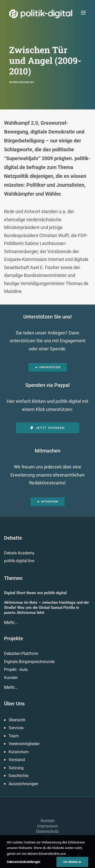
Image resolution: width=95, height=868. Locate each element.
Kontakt (48, 821)
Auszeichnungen (23, 784)
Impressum (48, 826)
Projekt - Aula (16, 669)
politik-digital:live (19, 561)
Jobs (48, 837)
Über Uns (14, 704)
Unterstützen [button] (47, 367)
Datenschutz (48, 831)
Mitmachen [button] (47, 502)
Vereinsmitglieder (24, 744)
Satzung (16, 768)
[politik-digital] (41, 14)
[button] (83, 13)
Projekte (14, 638)
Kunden (11, 678)
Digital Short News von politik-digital (35, 593)
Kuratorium (19, 752)
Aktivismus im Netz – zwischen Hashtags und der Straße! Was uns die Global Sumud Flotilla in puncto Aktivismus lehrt (46, 608)
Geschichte (18, 776)
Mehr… (11, 622)
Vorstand (17, 760)
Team (14, 736)
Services (16, 728)
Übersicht (17, 720)
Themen (13, 578)
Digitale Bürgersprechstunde (29, 662)
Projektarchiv (24, 82)
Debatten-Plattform (21, 654)
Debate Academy (19, 553)
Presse (48, 842)
